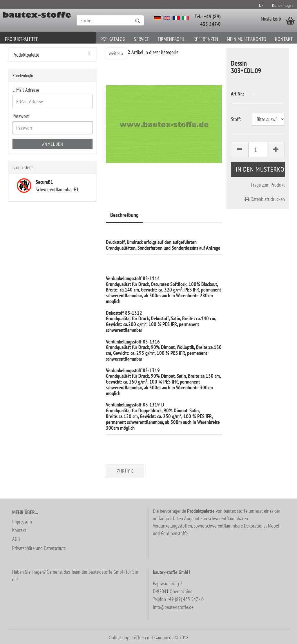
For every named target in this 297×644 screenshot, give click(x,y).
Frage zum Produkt (268, 185)
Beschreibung (124, 215)
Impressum (22, 522)
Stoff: (236, 119)
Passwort (21, 116)
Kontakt (284, 39)
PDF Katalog (113, 39)
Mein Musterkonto (247, 39)
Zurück (125, 471)
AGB (16, 539)
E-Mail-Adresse (26, 90)
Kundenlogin (282, 5)
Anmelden (53, 144)
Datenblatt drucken (265, 199)
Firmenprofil (171, 39)
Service (142, 39)
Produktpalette (22, 39)
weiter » (116, 53)
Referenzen (206, 39)
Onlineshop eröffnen (127, 637)
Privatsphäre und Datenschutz (39, 548)
